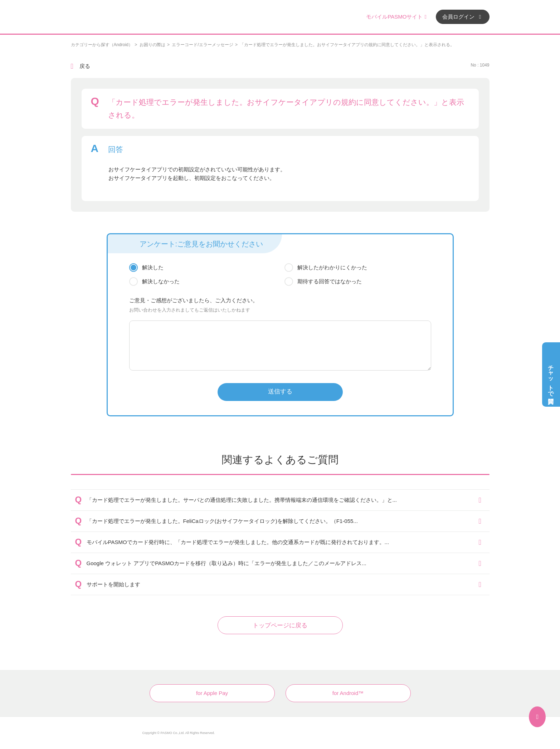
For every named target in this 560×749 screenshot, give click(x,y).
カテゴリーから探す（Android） (102, 45)
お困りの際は (152, 45)
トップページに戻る (280, 625)
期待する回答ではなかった (330, 281)
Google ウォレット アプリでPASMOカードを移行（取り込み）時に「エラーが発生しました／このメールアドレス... (227, 563)
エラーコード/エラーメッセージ (202, 45)
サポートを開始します (113, 584)
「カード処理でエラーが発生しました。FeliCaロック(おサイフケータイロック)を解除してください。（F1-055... (222, 521)
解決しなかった (161, 281)
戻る (85, 66)
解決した (153, 267)
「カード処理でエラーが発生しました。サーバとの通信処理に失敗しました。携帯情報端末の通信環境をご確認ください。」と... (242, 500)
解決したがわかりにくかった (332, 267)
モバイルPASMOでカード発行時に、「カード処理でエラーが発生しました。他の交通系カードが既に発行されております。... (238, 542)
